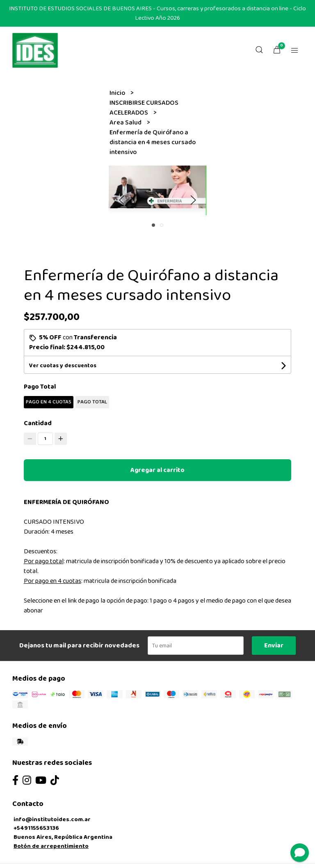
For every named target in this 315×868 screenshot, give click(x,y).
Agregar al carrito (157, 470)
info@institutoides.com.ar (52, 820)
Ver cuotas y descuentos (63, 366)
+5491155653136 (36, 828)
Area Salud (126, 123)
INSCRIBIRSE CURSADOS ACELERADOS (144, 108)
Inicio (118, 93)
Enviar (274, 646)
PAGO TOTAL (92, 402)
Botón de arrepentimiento (51, 846)
